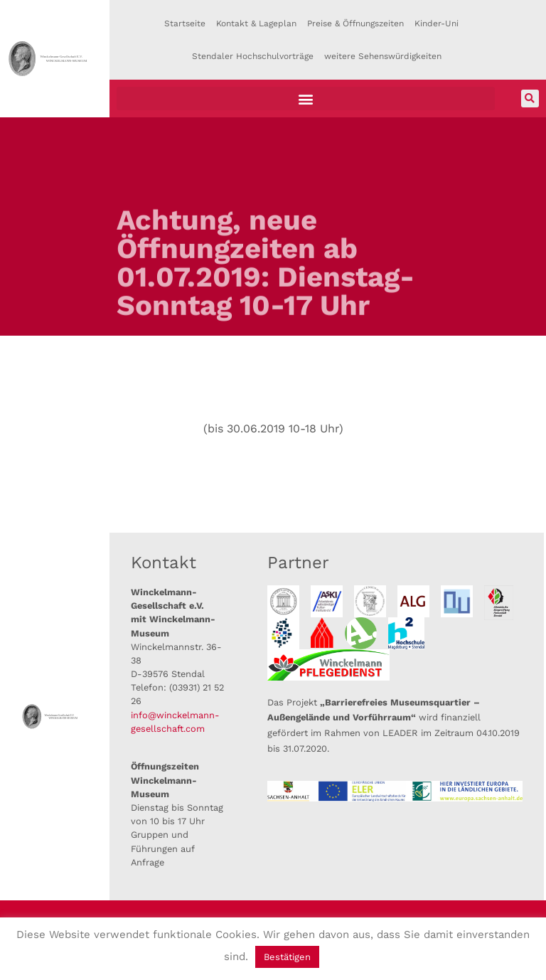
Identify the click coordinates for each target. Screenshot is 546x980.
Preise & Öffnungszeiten (355, 23)
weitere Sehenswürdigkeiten (383, 56)
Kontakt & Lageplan (256, 23)
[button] (306, 98)
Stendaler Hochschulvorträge (253, 56)
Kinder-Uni (437, 23)
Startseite (185, 23)
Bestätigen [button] (287, 957)
